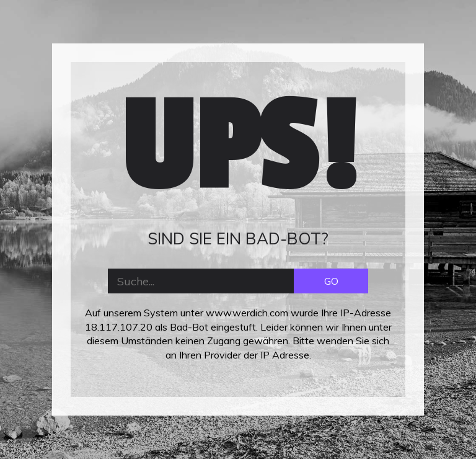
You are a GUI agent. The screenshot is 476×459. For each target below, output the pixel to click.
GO (331, 281)
